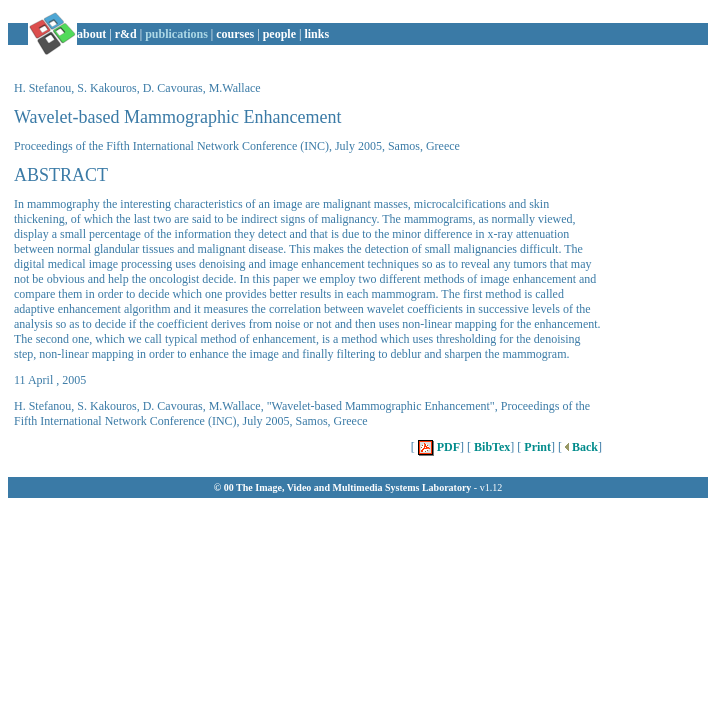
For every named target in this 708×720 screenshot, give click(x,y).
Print (536, 447)
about (91, 34)
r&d (126, 34)
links (316, 34)
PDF (437, 447)
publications (176, 34)
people (279, 34)
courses (235, 34)
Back (580, 447)
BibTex (490, 447)
